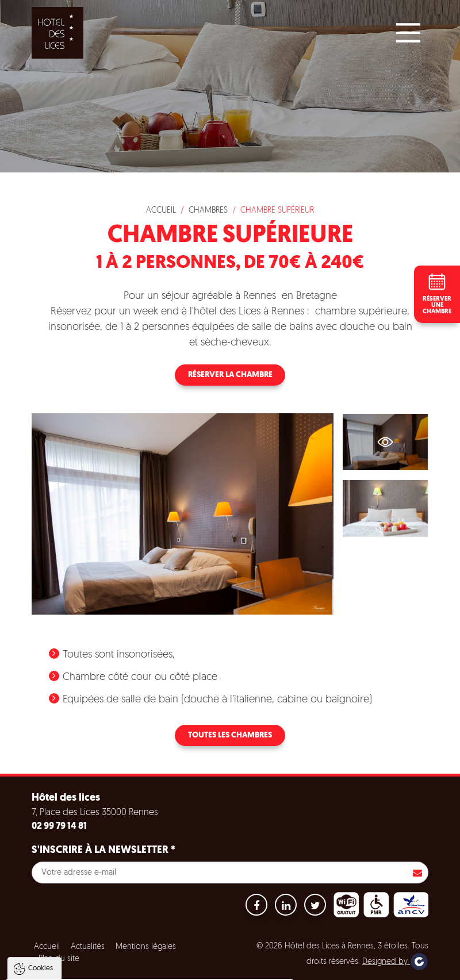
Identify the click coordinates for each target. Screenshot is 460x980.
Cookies (41, 849)
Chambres (208, 211)
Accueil (161, 211)
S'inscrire (417, 873)
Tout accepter (83, 966)
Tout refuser (154, 966)
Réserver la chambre (230, 375)
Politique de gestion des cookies (74, 937)
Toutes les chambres (230, 735)
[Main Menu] (408, 33)
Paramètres (221, 966)
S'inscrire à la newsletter (103, 850)
